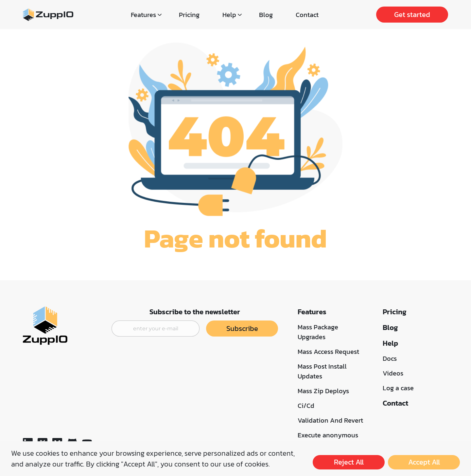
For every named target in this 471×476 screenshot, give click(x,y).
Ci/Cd (306, 406)
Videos (393, 373)
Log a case (398, 388)
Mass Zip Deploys (323, 391)
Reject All (349, 462)
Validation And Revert (330, 420)
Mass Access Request (328, 352)
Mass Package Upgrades (318, 332)
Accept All (424, 462)
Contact (307, 15)
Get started (412, 15)
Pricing (189, 15)
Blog (266, 15)
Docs (390, 358)
